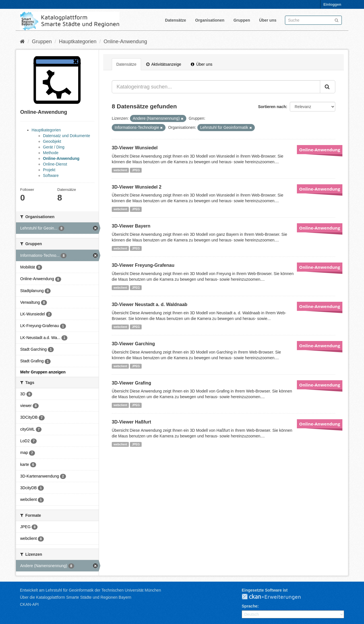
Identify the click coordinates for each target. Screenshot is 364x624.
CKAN (276, 597)
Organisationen (210, 20)
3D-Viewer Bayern (131, 226)
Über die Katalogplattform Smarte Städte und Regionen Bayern (76, 597)
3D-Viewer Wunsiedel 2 (137, 187)
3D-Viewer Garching (133, 344)
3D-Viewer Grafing (131, 383)
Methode (51, 153)
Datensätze (175, 20)
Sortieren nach (272, 107)
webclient (120, 170)
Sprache (250, 606)
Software (51, 175)
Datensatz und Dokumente (67, 136)
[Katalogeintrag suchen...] (216, 87)
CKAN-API (29, 604)
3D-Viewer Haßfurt (131, 422)
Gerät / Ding (54, 147)
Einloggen (332, 4)
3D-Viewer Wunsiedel (135, 148)
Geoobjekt (52, 141)
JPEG (136, 170)
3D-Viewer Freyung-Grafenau (143, 265)
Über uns (268, 20)
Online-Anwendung (125, 42)
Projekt (49, 170)
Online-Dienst (55, 164)
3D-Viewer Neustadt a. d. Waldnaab (150, 304)
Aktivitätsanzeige (164, 64)
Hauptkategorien (78, 42)
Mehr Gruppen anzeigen (43, 372)
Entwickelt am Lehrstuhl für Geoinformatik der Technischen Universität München (90, 590)
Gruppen (242, 20)
